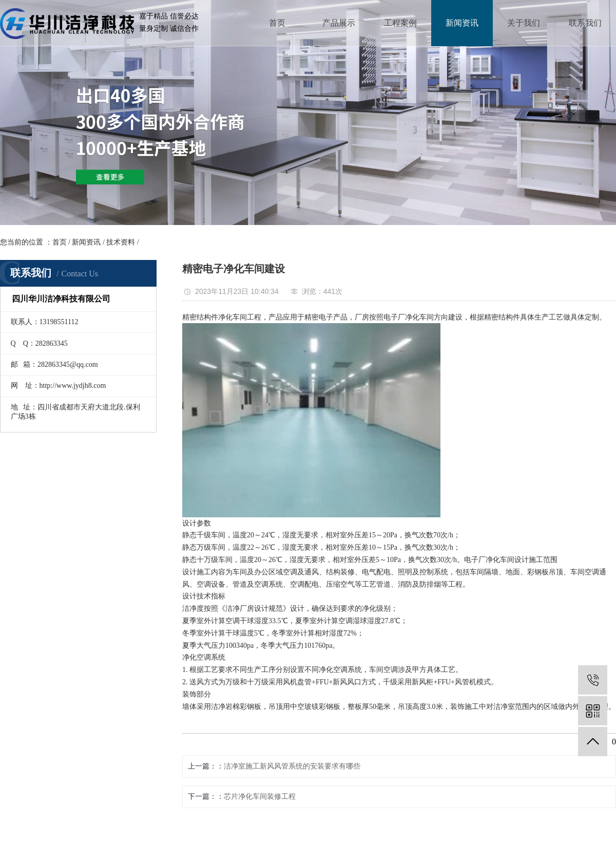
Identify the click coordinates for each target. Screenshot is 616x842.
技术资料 (121, 242)
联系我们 (585, 23)
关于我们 (524, 23)
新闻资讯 (462, 23)
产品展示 (339, 23)
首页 (277, 23)
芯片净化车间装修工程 (260, 797)
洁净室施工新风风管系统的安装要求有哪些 (292, 766)
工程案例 (400, 23)
